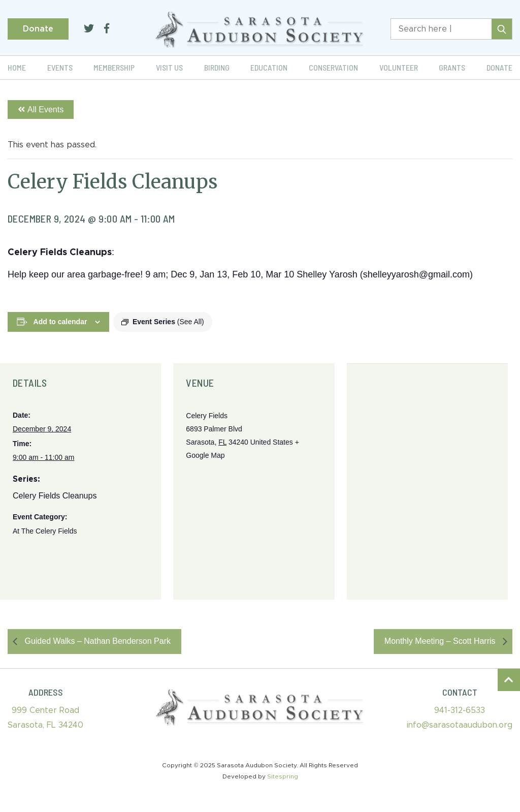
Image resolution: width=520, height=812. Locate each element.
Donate (38, 29)
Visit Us (169, 67)
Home (17, 67)
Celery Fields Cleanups (55, 496)
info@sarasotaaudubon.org (460, 725)
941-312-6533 (460, 710)
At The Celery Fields (45, 531)
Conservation (333, 67)
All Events (41, 110)
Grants (452, 67)
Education (269, 67)
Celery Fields (207, 416)
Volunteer (399, 67)
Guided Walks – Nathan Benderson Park (96, 641)
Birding (217, 67)
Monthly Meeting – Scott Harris (441, 641)
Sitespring (283, 776)
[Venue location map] (427, 482)
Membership (114, 67)
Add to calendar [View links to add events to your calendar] (60, 322)
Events (60, 67)
